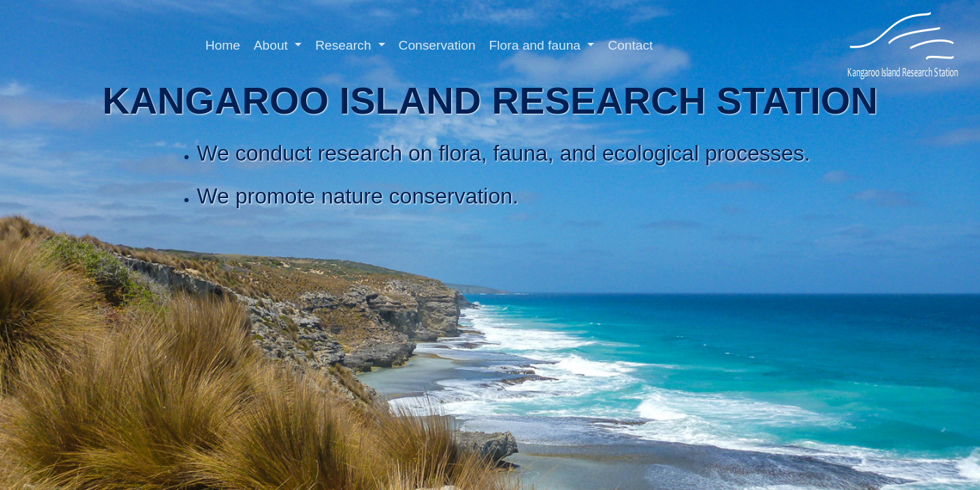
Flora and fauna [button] (537, 45)
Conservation (437, 45)
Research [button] (345, 45)
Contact (630, 45)
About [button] (273, 45)
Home (223, 45)
